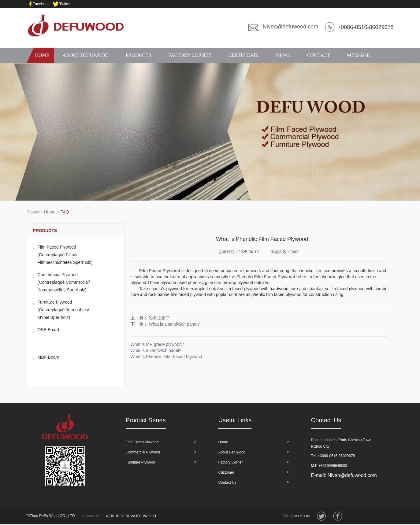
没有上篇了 (159, 318)
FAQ (65, 212)
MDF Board (49, 357)
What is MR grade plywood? (157, 344)
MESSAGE (358, 55)
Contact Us (227, 482)
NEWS (283, 55)
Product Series (146, 420)
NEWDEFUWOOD (141, 516)
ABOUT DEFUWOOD (86, 55)
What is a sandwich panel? (174, 324)
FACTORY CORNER (190, 55)
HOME (40, 55)
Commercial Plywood (143, 452)
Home (50, 212)
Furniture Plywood (141, 462)
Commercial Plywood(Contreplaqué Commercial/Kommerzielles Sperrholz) (64, 282)
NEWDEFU (115, 516)
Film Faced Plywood (142, 442)
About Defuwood (232, 452)
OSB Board (48, 330)
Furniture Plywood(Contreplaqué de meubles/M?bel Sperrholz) (63, 310)
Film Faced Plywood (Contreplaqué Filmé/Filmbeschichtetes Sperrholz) (65, 255)
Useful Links (235, 420)
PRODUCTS (139, 55)
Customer (226, 472)
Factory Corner (231, 462)
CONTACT (318, 55)
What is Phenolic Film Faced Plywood (166, 357)
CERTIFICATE (244, 55)
